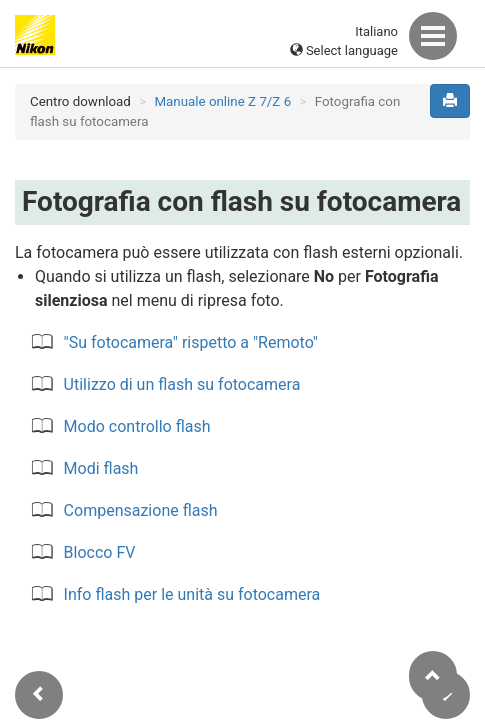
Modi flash (101, 468)
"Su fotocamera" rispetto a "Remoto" (191, 342)
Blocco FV (100, 552)
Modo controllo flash (137, 426)
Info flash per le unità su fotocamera (192, 594)
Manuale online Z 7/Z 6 (222, 101)
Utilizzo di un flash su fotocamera (182, 384)
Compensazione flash (141, 510)
